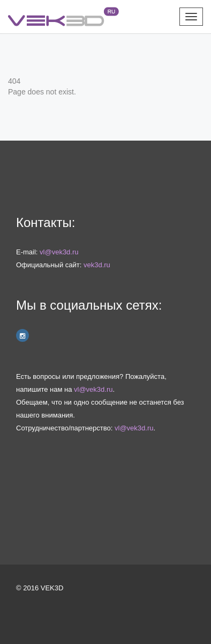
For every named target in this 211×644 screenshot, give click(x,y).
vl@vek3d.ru (59, 252)
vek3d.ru (97, 265)
